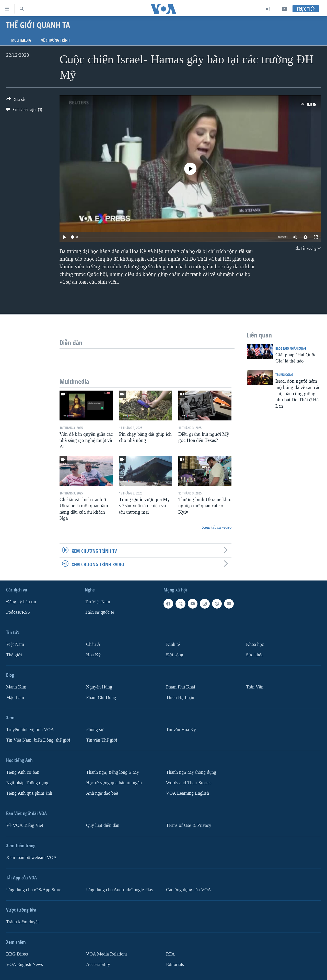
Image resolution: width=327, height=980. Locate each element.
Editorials (175, 964)
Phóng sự (95, 730)
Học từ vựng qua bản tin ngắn (114, 783)
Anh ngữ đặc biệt (102, 793)
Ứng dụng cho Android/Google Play (120, 890)
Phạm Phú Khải (181, 687)
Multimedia (21, 40)
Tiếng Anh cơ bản (23, 772)
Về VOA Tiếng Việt (25, 825)
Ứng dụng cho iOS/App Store (34, 890)
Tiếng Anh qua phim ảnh (29, 793)
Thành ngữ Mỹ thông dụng (191, 772)
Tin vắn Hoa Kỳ (181, 730)
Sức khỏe (255, 655)
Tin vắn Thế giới (102, 740)
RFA (170, 954)
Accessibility (98, 964)
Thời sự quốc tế (100, 612)
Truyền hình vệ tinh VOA (30, 730)
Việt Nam (15, 644)
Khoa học (255, 644)
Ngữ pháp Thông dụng (27, 783)
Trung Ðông (284, 375)
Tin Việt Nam (97, 602)
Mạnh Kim (16, 687)
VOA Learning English (188, 793)
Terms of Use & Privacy (189, 825)
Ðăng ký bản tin (21, 602)
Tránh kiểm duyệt (22, 922)
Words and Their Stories (189, 783)
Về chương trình (55, 40)
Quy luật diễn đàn (103, 825)
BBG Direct (17, 954)
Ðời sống (175, 655)
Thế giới (14, 655)
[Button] (15, 101)
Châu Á (93, 644)
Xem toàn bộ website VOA (31, 857)
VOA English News (25, 964)
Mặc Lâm (15, 698)
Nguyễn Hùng (99, 687)
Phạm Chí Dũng (101, 698)
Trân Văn (255, 687)
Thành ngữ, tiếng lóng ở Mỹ (113, 772)
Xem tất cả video (217, 527)
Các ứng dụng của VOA (189, 890)
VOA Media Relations (107, 954)
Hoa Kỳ (93, 655)
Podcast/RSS (18, 612)
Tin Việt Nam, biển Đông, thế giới (38, 740)
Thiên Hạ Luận (180, 698)
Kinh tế (173, 644)
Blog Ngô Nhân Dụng (291, 348)
